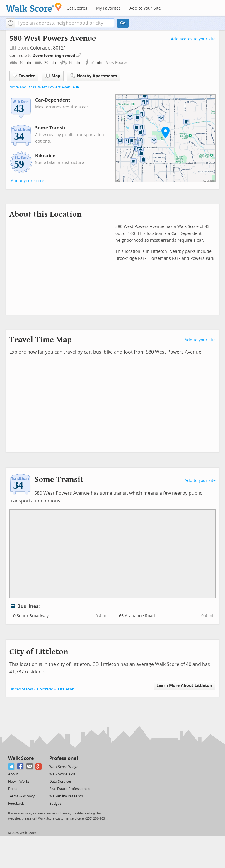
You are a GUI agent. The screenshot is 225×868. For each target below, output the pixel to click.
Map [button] (53, 76)
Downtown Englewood (54, 56)
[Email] (30, 766)
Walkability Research (66, 796)
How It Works (19, 782)
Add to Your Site (145, 8)
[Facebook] (21, 766)
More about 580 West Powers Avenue (42, 87)
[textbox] (65, 23)
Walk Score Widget (64, 767)
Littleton (19, 48)
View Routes (117, 63)
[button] (10, 23)
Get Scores (77, 8)
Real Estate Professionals (70, 789)
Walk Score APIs (62, 774)
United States (21, 689)
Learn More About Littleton (184, 686)
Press (13, 789)
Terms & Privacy (21, 796)
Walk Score (21, 758)
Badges (55, 804)
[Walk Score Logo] (34, 7)
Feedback (16, 804)
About (13, 774)
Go (123, 23)
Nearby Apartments (93, 76)
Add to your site (200, 340)
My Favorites (108, 8)
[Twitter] (12, 766)
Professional (64, 758)
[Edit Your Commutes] (79, 55)
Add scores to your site (193, 39)
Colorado (45, 689)
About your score (28, 181)
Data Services (60, 782)
